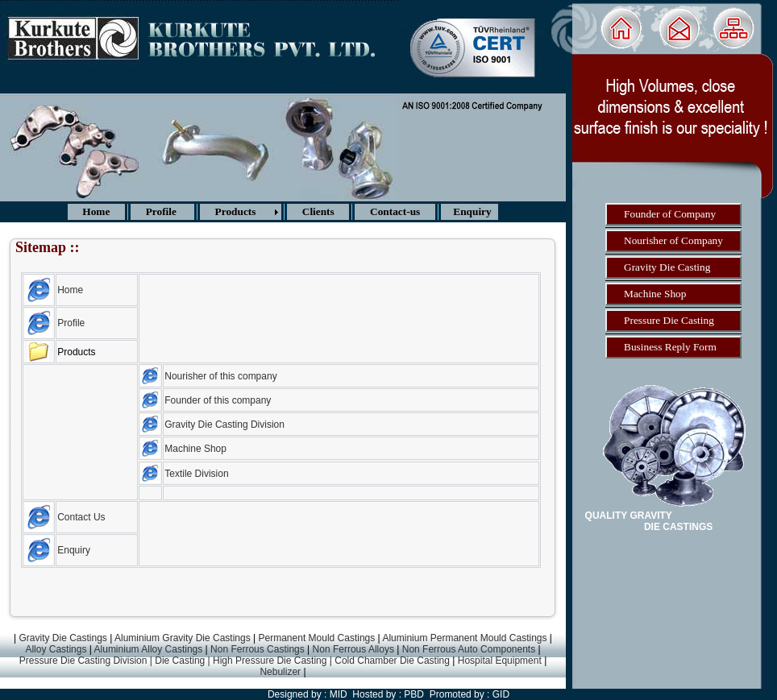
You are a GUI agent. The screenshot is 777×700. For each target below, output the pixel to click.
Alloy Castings (56, 649)
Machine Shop (195, 449)
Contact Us (81, 517)
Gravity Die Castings (62, 638)
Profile (71, 323)
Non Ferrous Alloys (353, 649)
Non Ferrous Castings (258, 649)
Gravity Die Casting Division (224, 425)
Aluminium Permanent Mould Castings (464, 638)
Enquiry (74, 550)
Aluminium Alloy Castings (149, 649)
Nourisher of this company (220, 376)
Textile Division (196, 474)
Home (70, 290)
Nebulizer (281, 672)
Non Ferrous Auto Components (469, 649)
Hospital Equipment (498, 661)
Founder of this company (218, 400)
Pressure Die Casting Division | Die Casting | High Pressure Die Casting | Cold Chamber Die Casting (235, 661)
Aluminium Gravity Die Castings (183, 638)
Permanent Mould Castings (317, 638)
